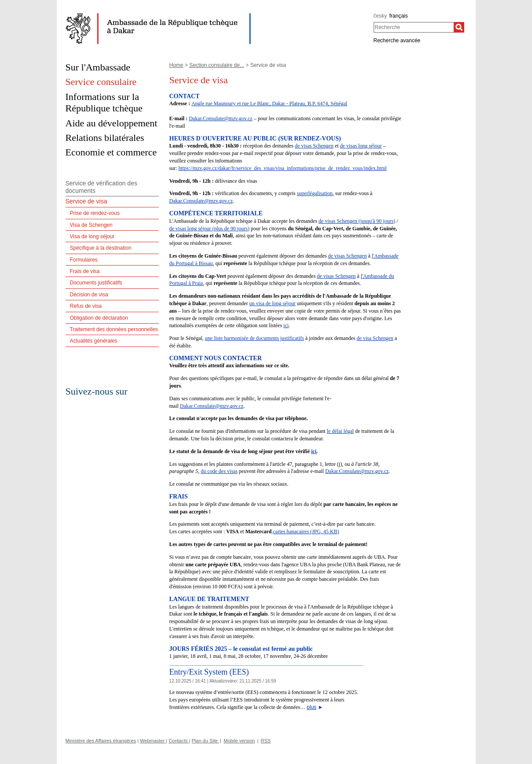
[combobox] (414, 27)
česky (380, 16)
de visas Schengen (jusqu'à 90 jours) (357, 221)
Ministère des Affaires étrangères (101, 741)
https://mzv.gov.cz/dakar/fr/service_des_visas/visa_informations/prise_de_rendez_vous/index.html (283, 168)
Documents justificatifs (96, 283)
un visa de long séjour (272, 303)
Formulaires (84, 260)
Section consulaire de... (217, 65)
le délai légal (340, 431)
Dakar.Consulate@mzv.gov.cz (220, 118)
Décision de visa (89, 295)
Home (176, 65)
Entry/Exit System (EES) (209, 672)
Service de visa (86, 201)
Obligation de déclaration (99, 318)
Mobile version (239, 741)
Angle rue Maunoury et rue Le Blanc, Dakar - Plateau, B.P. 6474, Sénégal (269, 103)
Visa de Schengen (91, 225)
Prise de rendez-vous (95, 213)
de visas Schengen (314, 146)
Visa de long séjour (92, 236)
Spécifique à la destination (101, 248)
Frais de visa (85, 271)
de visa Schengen (375, 338)
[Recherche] (459, 27)
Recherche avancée (397, 41)
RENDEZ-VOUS (316, 138)
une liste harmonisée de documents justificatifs (255, 338)
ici (286, 325)
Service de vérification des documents (101, 187)
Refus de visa (86, 306)
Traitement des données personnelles (114, 329)
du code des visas (219, 471)
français (399, 16)
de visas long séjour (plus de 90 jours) (209, 229)
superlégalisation (314, 193)
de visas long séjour (361, 146)
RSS (266, 741)
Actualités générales (94, 341)
